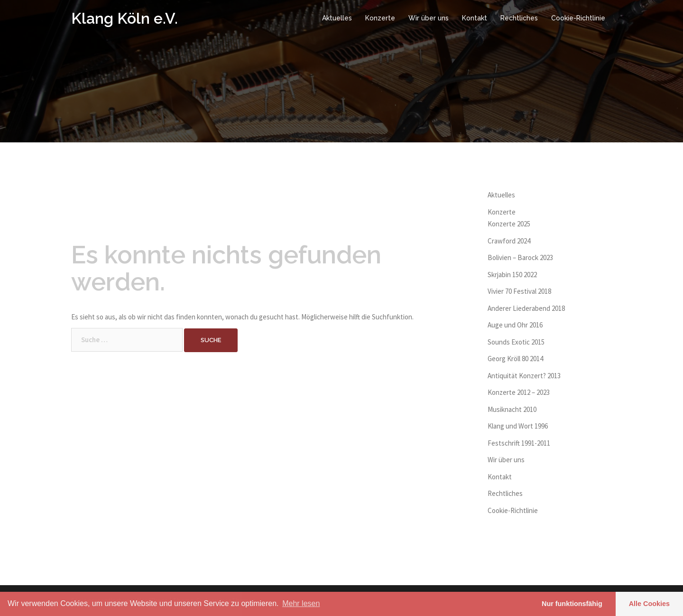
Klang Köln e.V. (125, 18)
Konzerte (380, 18)
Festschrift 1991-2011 (519, 443)
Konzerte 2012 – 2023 (519, 392)
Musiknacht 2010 (512, 409)
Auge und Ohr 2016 (515, 325)
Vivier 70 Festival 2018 (519, 291)
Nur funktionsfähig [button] (572, 604)
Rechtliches (519, 18)
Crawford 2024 (509, 241)
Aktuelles (337, 18)
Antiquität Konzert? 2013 (524, 376)
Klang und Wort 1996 (518, 426)
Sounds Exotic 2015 (516, 342)
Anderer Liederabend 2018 (526, 308)
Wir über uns (429, 18)
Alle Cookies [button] (649, 604)
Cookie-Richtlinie (578, 18)
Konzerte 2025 (509, 224)
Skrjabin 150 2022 (512, 275)
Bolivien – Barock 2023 (520, 257)
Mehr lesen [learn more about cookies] (301, 603)
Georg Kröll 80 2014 (515, 359)
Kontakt (475, 18)
